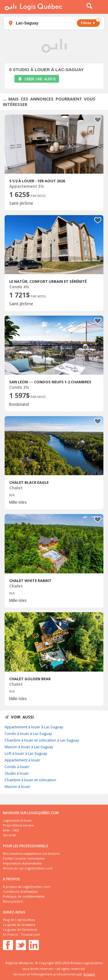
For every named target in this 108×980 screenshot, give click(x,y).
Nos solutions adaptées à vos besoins (31, 853)
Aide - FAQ (11, 830)
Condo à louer (17, 767)
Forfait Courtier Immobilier (24, 858)
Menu (100, 7)
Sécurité (9, 835)
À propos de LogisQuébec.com (27, 887)
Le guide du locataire (19, 925)
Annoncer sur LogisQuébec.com (28, 868)
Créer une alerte (37, 79)
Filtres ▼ (90, 22)
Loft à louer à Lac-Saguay (26, 753)
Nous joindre (13, 901)
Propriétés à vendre (18, 825)
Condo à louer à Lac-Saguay (28, 733)
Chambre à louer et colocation (30, 780)
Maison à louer (17, 786)
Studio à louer (17, 773)
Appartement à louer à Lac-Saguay (34, 727)
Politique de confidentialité (24, 896)
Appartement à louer (22, 760)
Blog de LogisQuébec (19, 920)
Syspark (89, 974)
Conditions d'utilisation (20, 891)
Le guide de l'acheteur (20, 929)
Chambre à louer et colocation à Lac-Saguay (42, 740)
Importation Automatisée (22, 863)
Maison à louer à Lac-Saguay (29, 747)
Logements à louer (17, 820)
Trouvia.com (31, 934)
